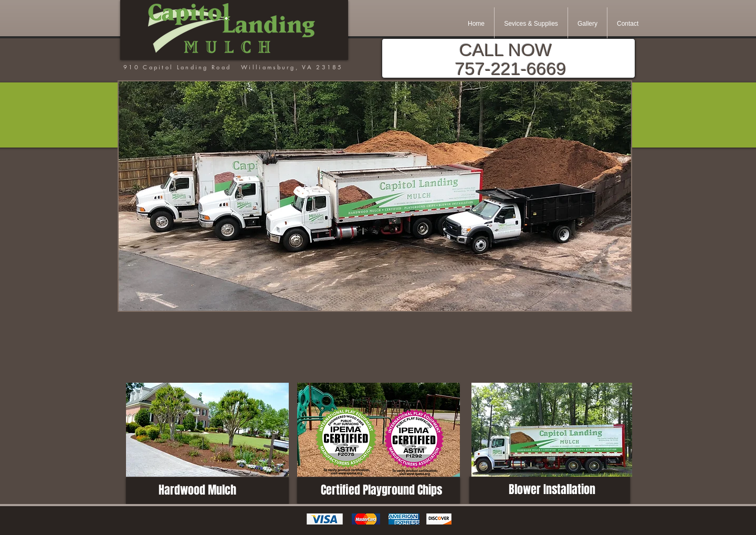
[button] (375, 196)
